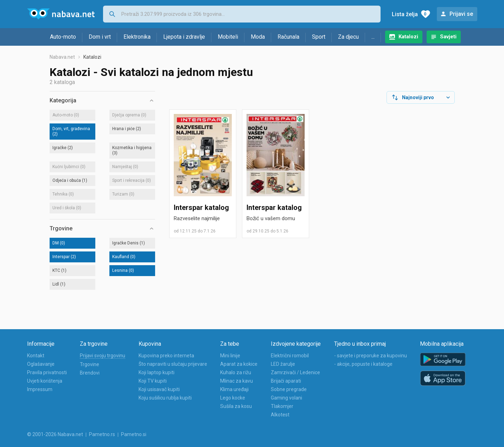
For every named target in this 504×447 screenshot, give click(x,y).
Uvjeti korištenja (45, 381)
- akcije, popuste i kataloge (363, 364)
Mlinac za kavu (237, 381)
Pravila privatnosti (47, 372)
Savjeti (448, 37)
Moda (258, 37)
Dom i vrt (100, 37)
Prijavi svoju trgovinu (103, 356)
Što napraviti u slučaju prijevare (173, 364)
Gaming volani (286, 398)
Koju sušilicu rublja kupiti (165, 398)
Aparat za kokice (239, 364)
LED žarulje (283, 364)
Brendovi (90, 373)
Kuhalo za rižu (236, 372)
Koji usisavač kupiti (159, 389)
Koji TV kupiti (153, 381)
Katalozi (408, 37)
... (373, 37)
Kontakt (36, 356)
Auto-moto (63, 37)
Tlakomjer (282, 406)
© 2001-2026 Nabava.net (55, 434)
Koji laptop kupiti (157, 372)
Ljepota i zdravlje (184, 37)
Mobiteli (228, 37)
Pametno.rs (102, 434)
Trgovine (90, 364)
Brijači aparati (286, 381)
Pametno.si (134, 434)
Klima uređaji (234, 389)
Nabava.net (62, 57)
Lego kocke (233, 398)
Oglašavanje (41, 364)
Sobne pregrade (289, 389)
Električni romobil (290, 356)
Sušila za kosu (236, 406)
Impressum (40, 389)
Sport (319, 37)
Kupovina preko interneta (166, 356)
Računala (288, 37)
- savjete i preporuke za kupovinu (371, 356)
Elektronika (137, 37)
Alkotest (280, 415)
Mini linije (230, 356)
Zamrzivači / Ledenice (295, 372)
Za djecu (348, 37)
